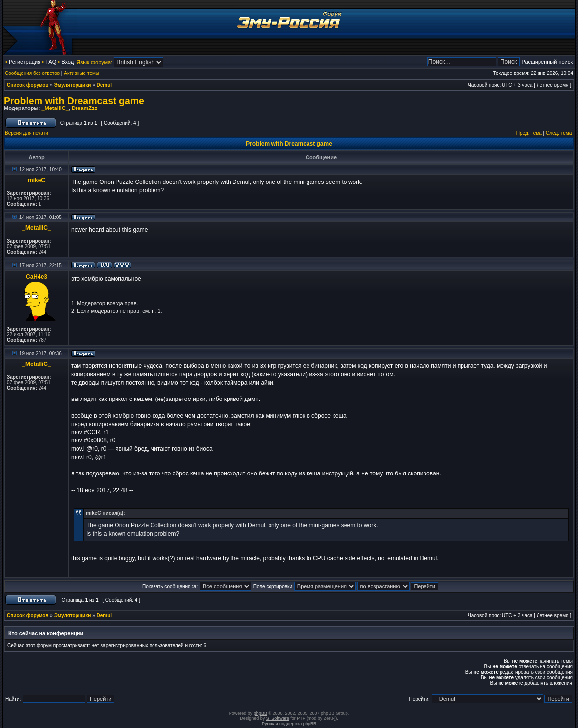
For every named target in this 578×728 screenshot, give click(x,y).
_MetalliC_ (55, 108)
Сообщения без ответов (32, 73)
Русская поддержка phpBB (289, 724)
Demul (104, 85)
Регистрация (25, 62)
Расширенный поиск (547, 62)
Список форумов (28, 85)
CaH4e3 (37, 277)
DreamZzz (84, 108)
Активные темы (81, 73)
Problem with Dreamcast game (74, 101)
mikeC (37, 180)
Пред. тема (529, 133)
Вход (67, 62)
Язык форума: (94, 62)
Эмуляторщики (73, 85)
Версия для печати (27, 133)
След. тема (559, 133)
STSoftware (278, 718)
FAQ (51, 62)
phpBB (260, 713)
